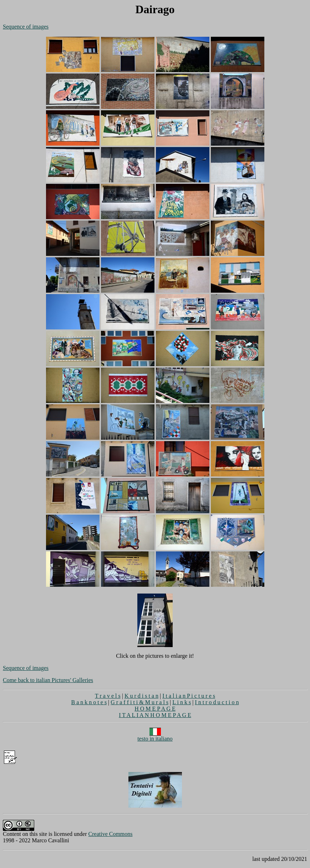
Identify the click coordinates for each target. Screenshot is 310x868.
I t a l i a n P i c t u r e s (189, 696)
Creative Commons (111, 834)
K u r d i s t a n (141, 696)
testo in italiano (155, 736)
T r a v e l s (108, 696)
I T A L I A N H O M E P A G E (155, 715)
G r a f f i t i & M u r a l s (139, 702)
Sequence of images (26, 27)
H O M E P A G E (155, 709)
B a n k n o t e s (89, 702)
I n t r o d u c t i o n (217, 702)
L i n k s (182, 702)
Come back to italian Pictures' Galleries (48, 680)
